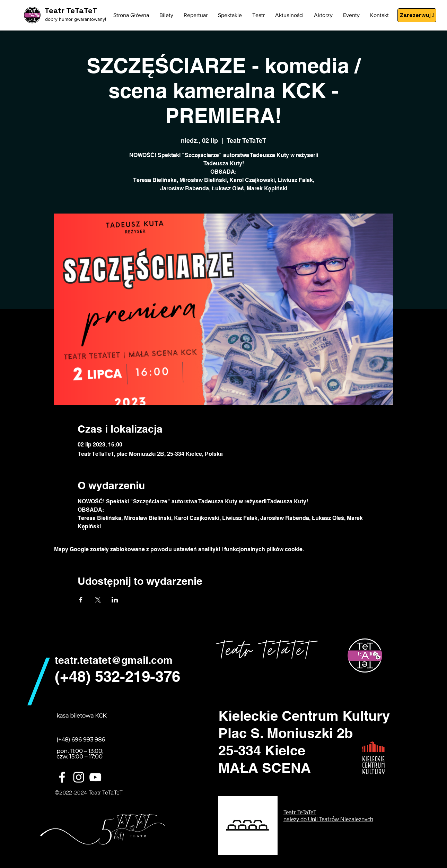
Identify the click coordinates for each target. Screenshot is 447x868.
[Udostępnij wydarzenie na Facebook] (81, 600)
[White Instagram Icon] (79, 777)
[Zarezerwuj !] (417, 15)
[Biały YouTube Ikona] (95, 777)
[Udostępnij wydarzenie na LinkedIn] (115, 600)
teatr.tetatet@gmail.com (114, 660)
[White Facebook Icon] (62, 777)
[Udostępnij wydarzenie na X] (98, 600)
